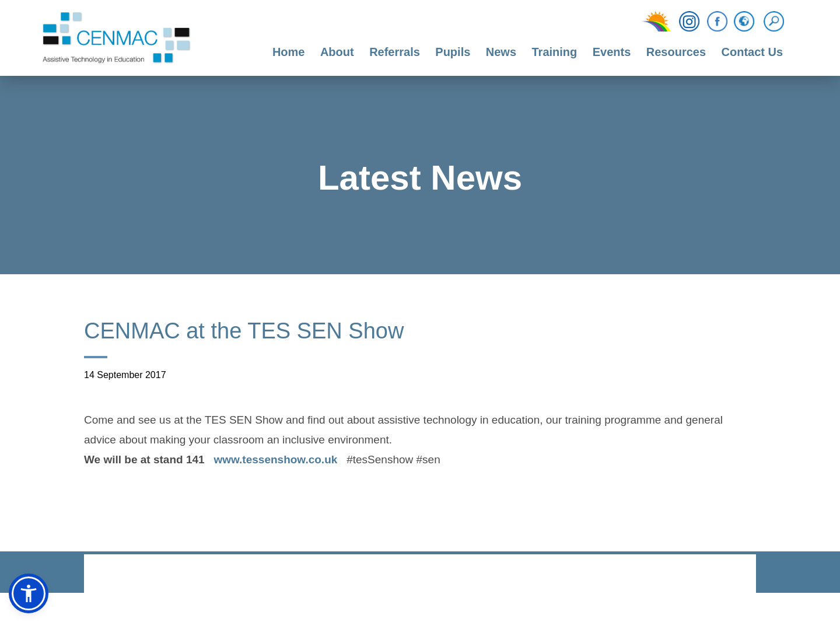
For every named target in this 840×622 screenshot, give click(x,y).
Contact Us (752, 52)
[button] (29, 593)
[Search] (777, 22)
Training (554, 52)
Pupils (453, 52)
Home (289, 52)
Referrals (395, 52)
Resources (676, 52)
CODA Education (726, 574)
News (501, 52)
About (337, 52)
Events (612, 52)
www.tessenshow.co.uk (275, 461)
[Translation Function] (744, 22)
